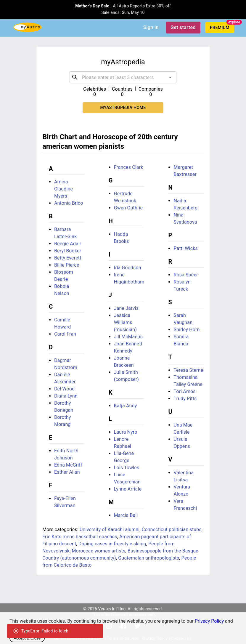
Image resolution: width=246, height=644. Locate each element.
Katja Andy (126, 406)
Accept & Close (27, 638)
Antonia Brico (69, 203)
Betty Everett (68, 258)
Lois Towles (127, 468)
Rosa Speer (186, 275)
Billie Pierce (67, 265)
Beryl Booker (68, 251)
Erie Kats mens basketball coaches (80, 537)
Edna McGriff (68, 465)
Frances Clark (129, 167)
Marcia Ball (126, 515)
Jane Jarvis (126, 308)
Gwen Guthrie (128, 208)
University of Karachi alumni (110, 530)
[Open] (170, 77)
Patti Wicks (186, 248)
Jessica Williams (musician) (125, 322)
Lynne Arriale (128, 489)
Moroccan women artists (98, 551)
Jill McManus (128, 337)
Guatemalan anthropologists (149, 558)
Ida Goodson (128, 268)
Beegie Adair (68, 244)
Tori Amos (184, 391)
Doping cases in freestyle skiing (112, 544)
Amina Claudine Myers (63, 189)
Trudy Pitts (185, 399)
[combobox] (123, 77)
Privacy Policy (209, 621)
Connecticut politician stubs (172, 530)
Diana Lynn (66, 396)
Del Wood (64, 389)
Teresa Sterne (188, 370)
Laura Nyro (126, 432)
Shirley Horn (186, 330)
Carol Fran (65, 334)
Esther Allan (67, 472)
